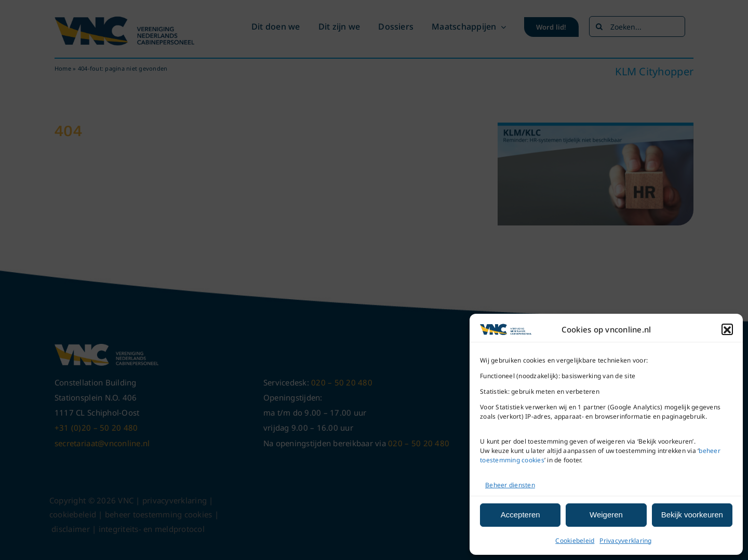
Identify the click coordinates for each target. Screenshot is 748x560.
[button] (727, 330)
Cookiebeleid (575, 541)
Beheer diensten (510, 485)
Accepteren (520, 515)
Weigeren (606, 515)
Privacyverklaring (625, 541)
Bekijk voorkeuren (692, 515)
